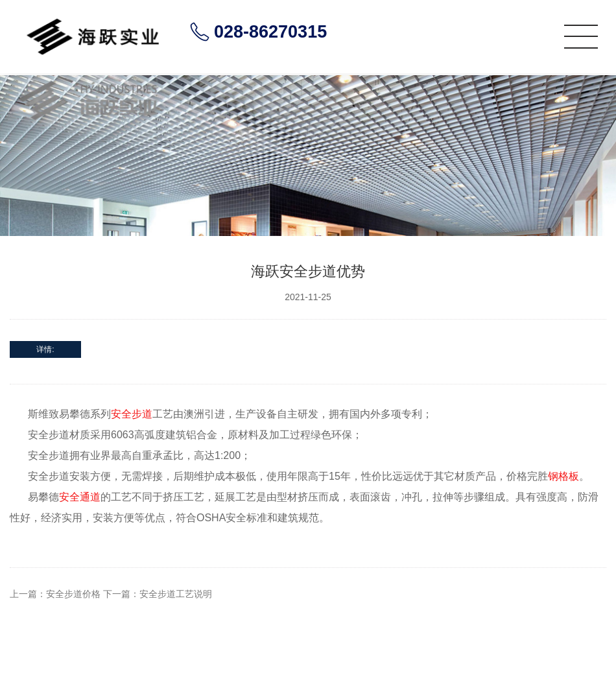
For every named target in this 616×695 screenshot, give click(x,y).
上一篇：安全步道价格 (55, 594)
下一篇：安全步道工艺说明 (158, 594)
